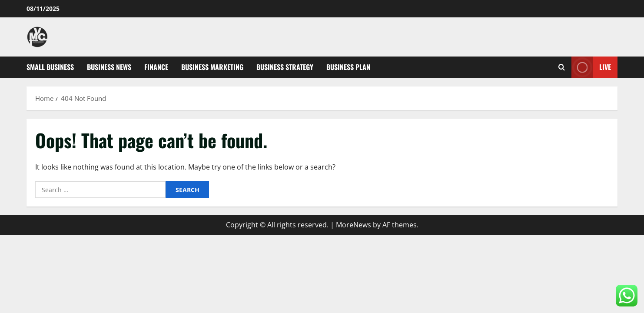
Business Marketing (212, 67)
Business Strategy (285, 67)
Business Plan (348, 67)
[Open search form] (562, 67)
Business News (109, 67)
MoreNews (354, 225)
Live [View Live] (591, 67)
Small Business (50, 67)
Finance (156, 67)
